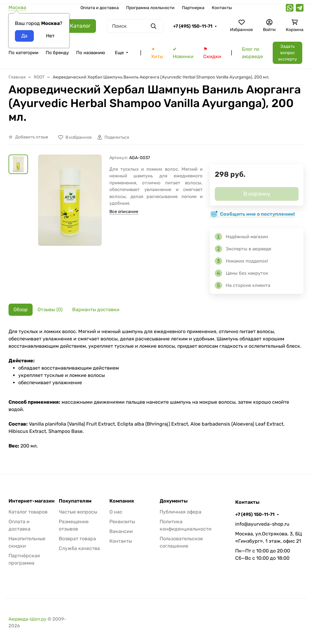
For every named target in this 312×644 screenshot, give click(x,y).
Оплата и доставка (100, 8)
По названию (91, 53)
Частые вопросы (78, 512)
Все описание (124, 212)
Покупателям (75, 501)
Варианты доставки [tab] (96, 310)
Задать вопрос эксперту (287, 53)
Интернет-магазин (32, 501)
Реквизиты (122, 522)
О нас (116, 512)
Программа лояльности (150, 8)
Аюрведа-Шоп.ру (27, 619)
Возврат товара (77, 539)
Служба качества (79, 548)
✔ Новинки (183, 53)
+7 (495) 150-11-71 (193, 26)
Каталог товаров (28, 512)
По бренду (57, 53)
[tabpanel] (156, 389)
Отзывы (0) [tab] (50, 310)
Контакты (222, 8)
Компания (122, 501)
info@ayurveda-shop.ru (262, 524)
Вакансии (121, 531)
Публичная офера (181, 512)
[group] (70, 201)
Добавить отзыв (32, 137)
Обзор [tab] (21, 310)
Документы (174, 501)
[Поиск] (135, 26)
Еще (119, 53)
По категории (23, 53)
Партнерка (193, 8)
